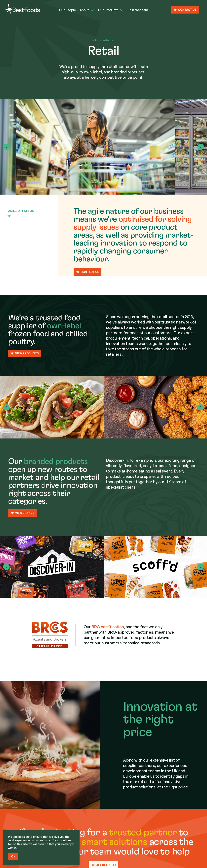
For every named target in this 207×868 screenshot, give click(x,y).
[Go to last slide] (6, 147)
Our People (67, 10)
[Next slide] (201, 147)
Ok (13, 856)
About (84, 10)
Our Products (108, 10)
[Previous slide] (6, 407)
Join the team (138, 10)
